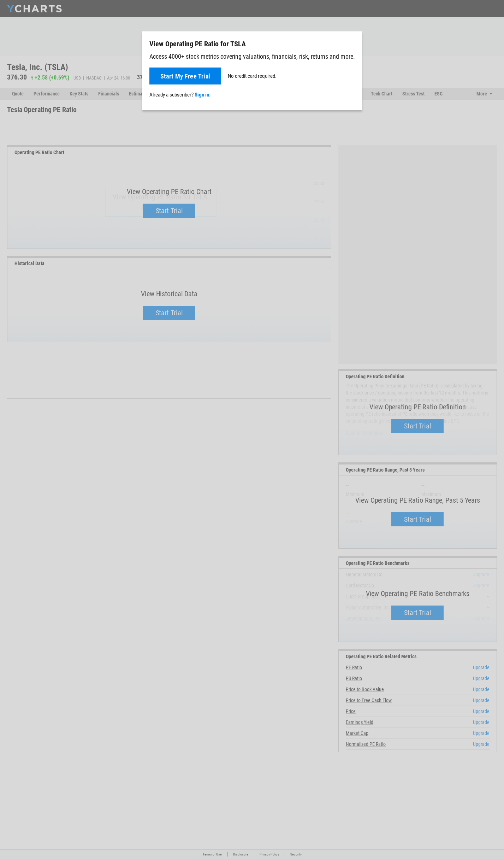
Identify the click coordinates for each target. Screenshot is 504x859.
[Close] (354, 42)
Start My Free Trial (185, 76)
